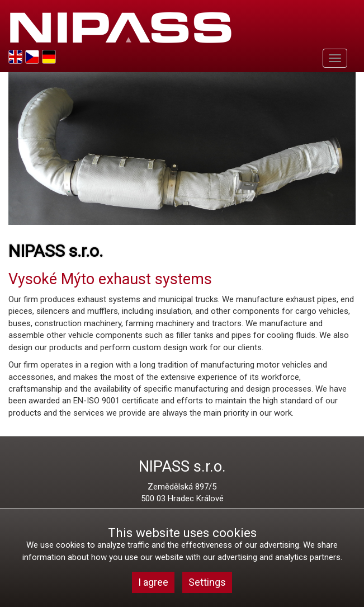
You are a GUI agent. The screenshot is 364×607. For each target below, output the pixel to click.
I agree (153, 582)
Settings (207, 582)
